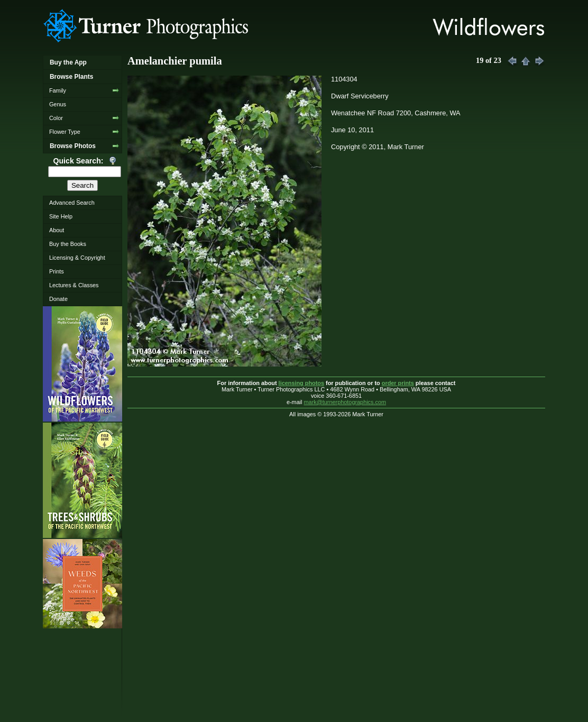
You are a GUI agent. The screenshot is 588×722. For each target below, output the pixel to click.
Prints (57, 271)
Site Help (61, 216)
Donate (58, 299)
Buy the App (68, 62)
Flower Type (65, 132)
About (57, 230)
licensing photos (301, 383)
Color (56, 118)
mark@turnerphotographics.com (345, 402)
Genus (58, 104)
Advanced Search (72, 203)
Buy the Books (68, 244)
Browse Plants (71, 77)
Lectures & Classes (74, 285)
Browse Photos (73, 146)
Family (58, 90)
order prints (398, 383)
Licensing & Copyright (77, 258)
